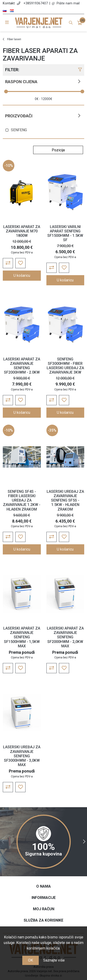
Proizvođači (19, 116)
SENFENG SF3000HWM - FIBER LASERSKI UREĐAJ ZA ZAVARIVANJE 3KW (65, 366)
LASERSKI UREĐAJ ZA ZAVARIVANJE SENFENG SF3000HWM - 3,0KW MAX (22, 756)
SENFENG (19, 130)
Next (84, 842)
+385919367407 (36, 3)
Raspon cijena (21, 82)
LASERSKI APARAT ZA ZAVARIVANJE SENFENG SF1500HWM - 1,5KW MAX (22, 637)
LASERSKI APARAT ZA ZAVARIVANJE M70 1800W (22, 231)
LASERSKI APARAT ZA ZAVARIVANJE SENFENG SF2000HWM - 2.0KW (22, 366)
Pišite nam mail (68, 3)
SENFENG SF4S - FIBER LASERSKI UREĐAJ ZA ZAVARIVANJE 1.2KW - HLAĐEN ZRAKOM (22, 500)
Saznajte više (54, 960)
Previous (3, 842)
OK (31, 960)
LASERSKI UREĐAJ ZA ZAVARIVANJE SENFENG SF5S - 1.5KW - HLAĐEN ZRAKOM (65, 500)
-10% (9, 166)
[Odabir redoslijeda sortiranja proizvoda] (58, 150)
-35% (52, 430)
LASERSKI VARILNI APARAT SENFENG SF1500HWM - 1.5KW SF (65, 233)
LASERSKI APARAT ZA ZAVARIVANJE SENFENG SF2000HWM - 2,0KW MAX (65, 637)
